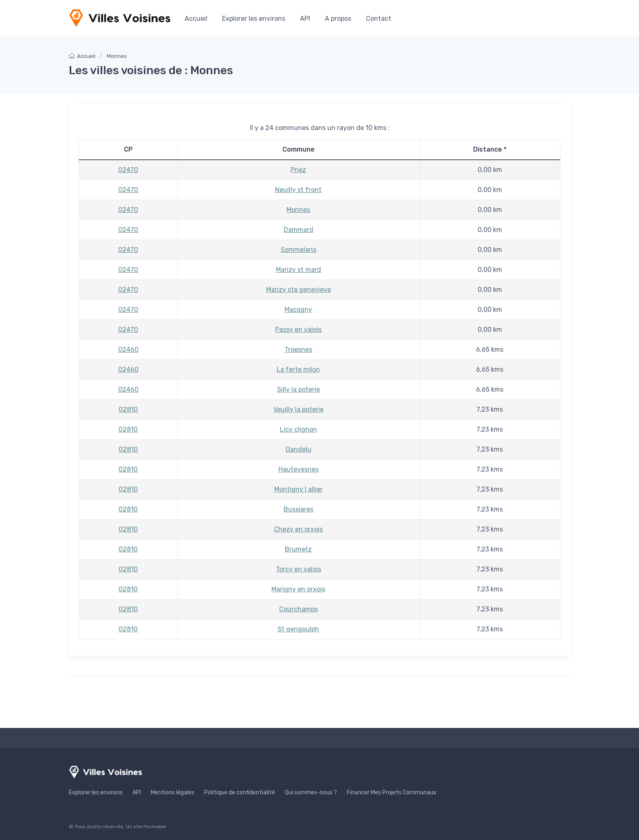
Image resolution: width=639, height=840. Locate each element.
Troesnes (298, 349)
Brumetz (298, 549)
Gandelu (299, 449)
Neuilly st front (298, 190)
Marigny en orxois (298, 589)
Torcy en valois (299, 569)
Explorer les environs (254, 19)
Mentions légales (173, 793)
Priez (298, 170)
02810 (128, 409)
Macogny (298, 310)
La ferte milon (298, 369)
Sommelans (299, 250)
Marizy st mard (299, 270)
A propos (338, 19)
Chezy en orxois (298, 529)
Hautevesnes (299, 469)
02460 (128, 349)
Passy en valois (298, 330)
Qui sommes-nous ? (311, 793)
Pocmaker (155, 827)
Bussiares (299, 509)
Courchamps (299, 609)
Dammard (299, 230)
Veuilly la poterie (299, 409)
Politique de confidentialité (240, 793)
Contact (379, 19)
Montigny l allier (299, 489)
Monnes (298, 210)
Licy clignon (299, 429)
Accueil (196, 19)
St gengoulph (298, 629)
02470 (128, 170)
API (305, 19)
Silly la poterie (299, 389)
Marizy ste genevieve (299, 290)
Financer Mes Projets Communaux (392, 793)
